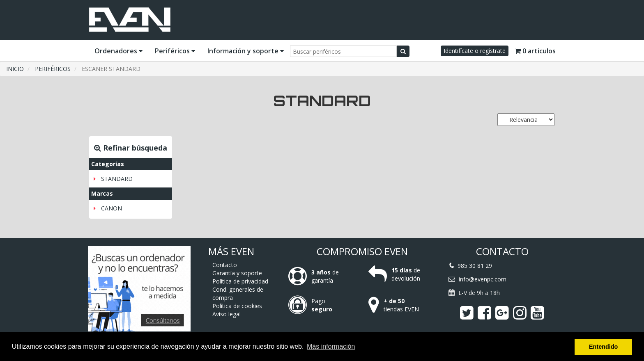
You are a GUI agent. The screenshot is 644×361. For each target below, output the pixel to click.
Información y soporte (246, 51)
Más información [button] (331, 346)
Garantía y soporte (237, 273)
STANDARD (117, 179)
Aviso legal (227, 314)
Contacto (225, 265)
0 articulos (535, 51)
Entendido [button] (603, 347)
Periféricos (175, 51)
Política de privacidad (240, 281)
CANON (112, 208)
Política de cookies (237, 306)
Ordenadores (118, 51)
